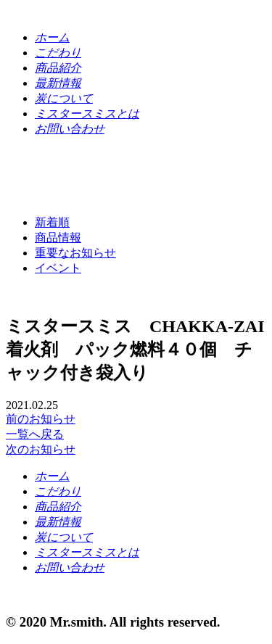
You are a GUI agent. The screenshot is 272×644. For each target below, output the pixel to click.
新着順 (52, 222)
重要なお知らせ (75, 253)
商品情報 (58, 238)
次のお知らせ (41, 449)
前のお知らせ (41, 419)
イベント (58, 268)
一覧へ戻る (35, 434)
